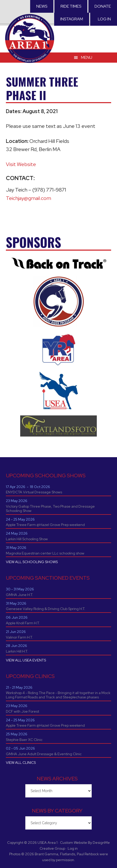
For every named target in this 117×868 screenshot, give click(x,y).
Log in (104, 19)
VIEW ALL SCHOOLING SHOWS (32, 562)
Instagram (72, 19)
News (42, 6)
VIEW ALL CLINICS (21, 763)
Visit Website (21, 164)
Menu (87, 57)
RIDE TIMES (71, 6)
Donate (103, 6)
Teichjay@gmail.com (28, 198)
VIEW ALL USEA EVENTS (26, 660)
